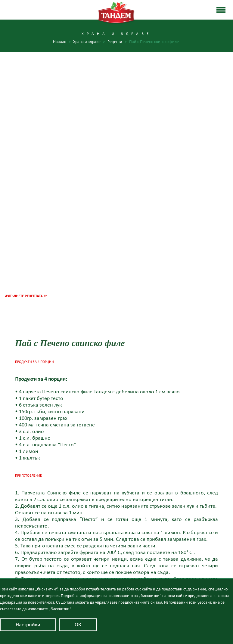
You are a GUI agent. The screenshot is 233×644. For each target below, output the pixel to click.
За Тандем (117, 523)
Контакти (117, 566)
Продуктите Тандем (116, 540)
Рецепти (117, 42)
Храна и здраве (116, 549)
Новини (116, 558)
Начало (62, 42)
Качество (117, 531)
